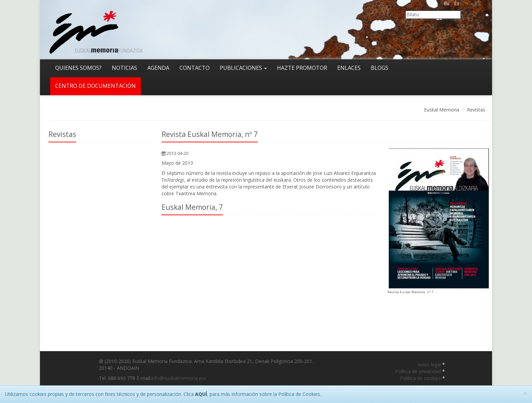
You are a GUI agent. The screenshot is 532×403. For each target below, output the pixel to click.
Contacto (195, 68)
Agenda (158, 68)
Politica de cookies (421, 378)
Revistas (476, 110)
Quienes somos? (78, 68)
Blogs (380, 68)
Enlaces (349, 68)
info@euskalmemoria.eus (179, 378)
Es (457, 3)
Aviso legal (430, 365)
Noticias (124, 68)
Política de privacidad (419, 371)
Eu (447, 3)
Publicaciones (243, 68)
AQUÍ (201, 394)
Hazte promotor (302, 68)
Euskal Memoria (442, 110)
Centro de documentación (95, 86)
